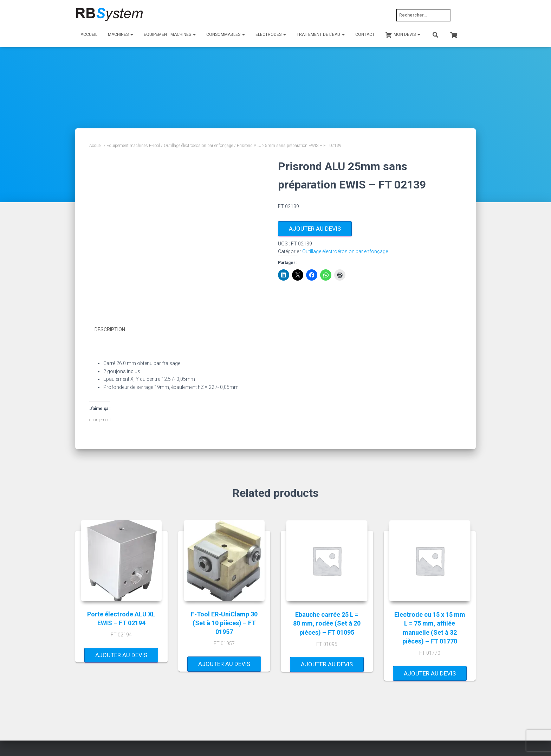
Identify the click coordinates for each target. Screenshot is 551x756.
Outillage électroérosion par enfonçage (198, 146)
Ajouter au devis (315, 229)
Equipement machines (170, 34)
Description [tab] (110, 329)
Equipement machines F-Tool (133, 146)
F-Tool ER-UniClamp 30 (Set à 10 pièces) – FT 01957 (224, 623)
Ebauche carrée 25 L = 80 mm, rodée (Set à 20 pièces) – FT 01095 (327, 623)
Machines (121, 34)
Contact (365, 34)
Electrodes (271, 34)
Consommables (226, 34)
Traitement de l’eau (321, 34)
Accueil (89, 34)
